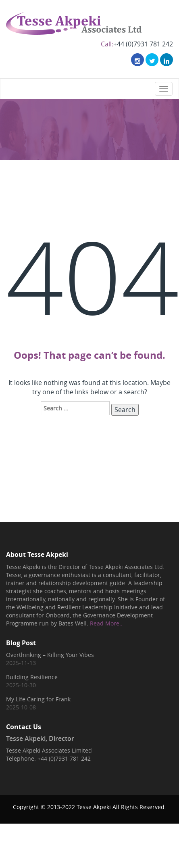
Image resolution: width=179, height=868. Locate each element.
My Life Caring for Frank (38, 699)
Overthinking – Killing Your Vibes (50, 655)
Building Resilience (32, 677)
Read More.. (106, 623)
